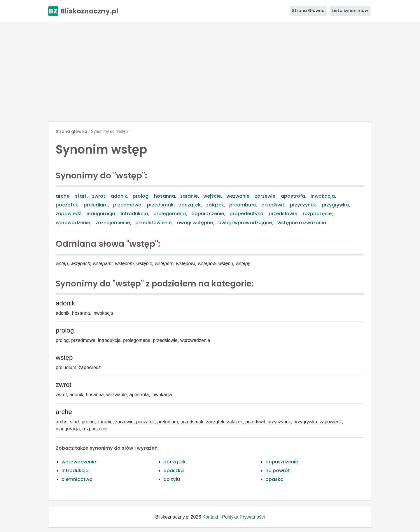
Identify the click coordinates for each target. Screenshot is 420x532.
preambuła (243, 205)
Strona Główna (308, 11)
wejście (212, 196)
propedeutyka (246, 214)
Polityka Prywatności (243, 517)
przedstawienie (153, 223)
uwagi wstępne (195, 223)
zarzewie (265, 196)
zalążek (215, 205)
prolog (141, 196)
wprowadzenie (73, 223)
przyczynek (303, 205)
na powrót (278, 471)
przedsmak (160, 205)
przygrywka (335, 205)
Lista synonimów (350, 11)
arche (63, 196)
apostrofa (293, 196)
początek (67, 205)
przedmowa (127, 205)
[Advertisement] (210, 72)
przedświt (273, 205)
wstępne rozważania (302, 223)
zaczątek (190, 205)
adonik (119, 196)
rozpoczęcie (317, 214)
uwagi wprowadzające (245, 223)
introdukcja (134, 214)
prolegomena (170, 214)
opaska (274, 479)
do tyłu (172, 479)
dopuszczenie (208, 214)
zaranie (189, 196)
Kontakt (210, 517)
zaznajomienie (113, 223)
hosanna (164, 196)
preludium (96, 205)
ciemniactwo (77, 479)
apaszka (174, 471)
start (81, 196)
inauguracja (101, 214)
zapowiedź (68, 214)
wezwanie (238, 196)
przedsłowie (283, 214)
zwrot (99, 196)
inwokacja (323, 196)
